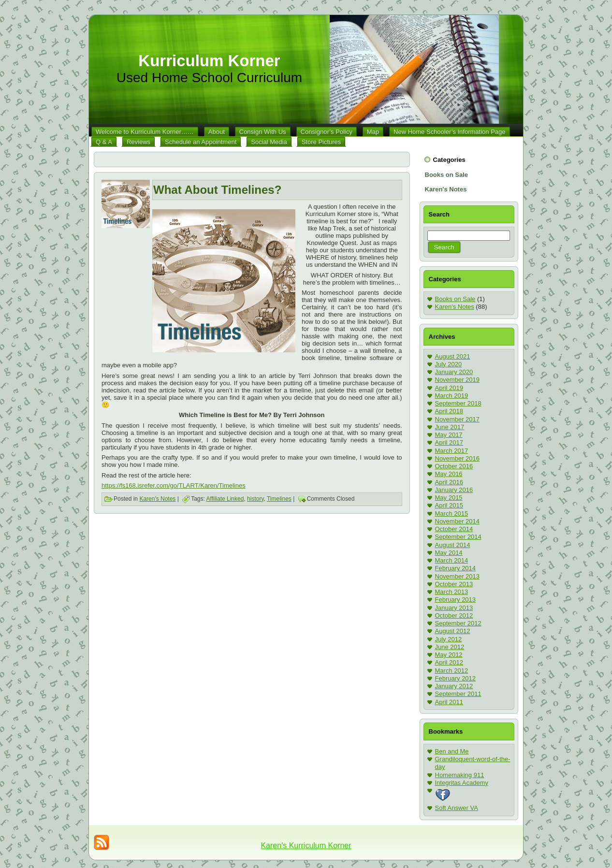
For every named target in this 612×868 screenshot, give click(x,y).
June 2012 (450, 647)
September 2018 (458, 403)
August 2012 (453, 631)
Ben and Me (452, 751)
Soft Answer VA (457, 808)
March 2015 (452, 514)
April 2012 (449, 662)
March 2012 (452, 671)
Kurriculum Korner (209, 61)
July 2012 (449, 639)
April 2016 (449, 482)
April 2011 (449, 702)
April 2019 (449, 388)
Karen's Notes (157, 499)
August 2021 (453, 356)
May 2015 (449, 498)
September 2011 (458, 694)
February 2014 (456, 568)
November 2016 (458, 458)
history (255, 499)
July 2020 (449, 364)
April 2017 (449, 442)
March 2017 (452, 451)
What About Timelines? (217, 190)
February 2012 (456, 678)
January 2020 (454, 372)
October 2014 (454, 529)
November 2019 (458, 380)
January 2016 (454, 490)
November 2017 (458, 419)
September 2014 (458, 537)
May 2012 (449, 655)
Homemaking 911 (460, 775)
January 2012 (454, 686)
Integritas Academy (462, 783)
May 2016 (449, 474)
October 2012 (454, 615)
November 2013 (458, 576)
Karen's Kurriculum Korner (306, 846)
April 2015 (449, 505)
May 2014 (449, 553)
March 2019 (452, 396)
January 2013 (454, 608)
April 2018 (449, 411)
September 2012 (458, 623)
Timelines (279, 499)
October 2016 (454, 466)
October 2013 (454, 584)
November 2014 (458, 521)
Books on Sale (455, 299)
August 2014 (453, 545)
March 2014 (452, 560)
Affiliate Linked (225, 499)
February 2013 (456, 600)
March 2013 (452, 592)
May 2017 (449, 435)
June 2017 (450, 427)
